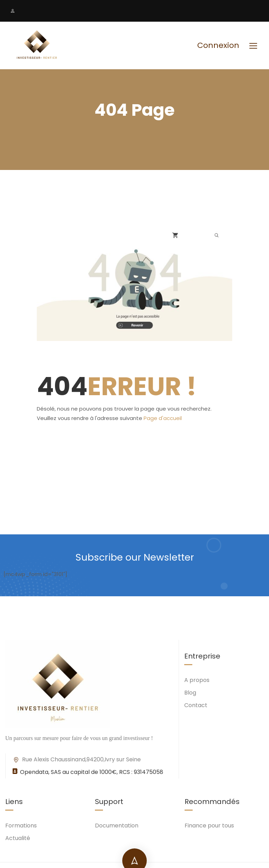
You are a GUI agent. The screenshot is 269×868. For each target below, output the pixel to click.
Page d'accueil (163, 419)
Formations (21, 826)
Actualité (18, 839)
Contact (196, 706)
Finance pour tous (209, 826)
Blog (190, 693)
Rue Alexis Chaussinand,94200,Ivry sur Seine (77, 760)
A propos (197, 681)
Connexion (218, 45)
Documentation (117, 826)
